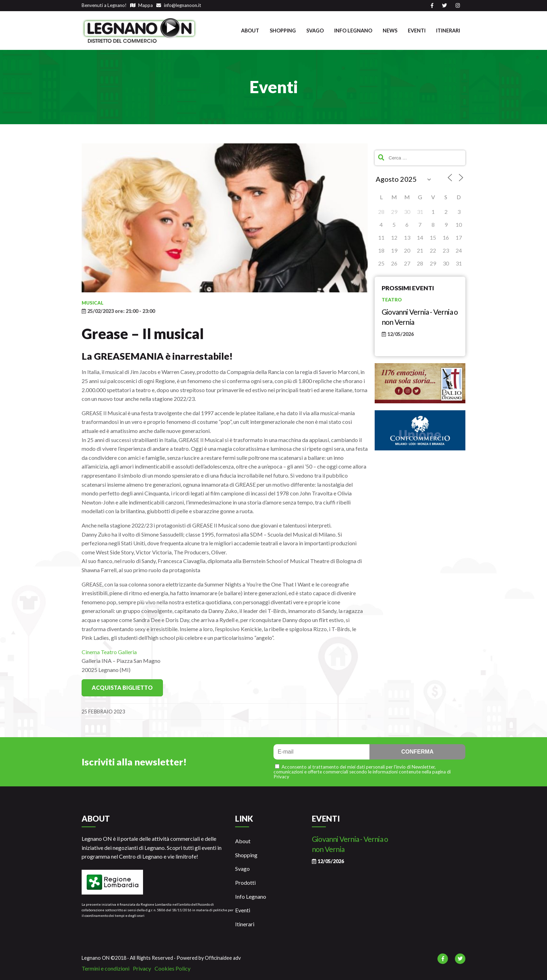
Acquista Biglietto (122, 687)
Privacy (142, 968)
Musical (93, 303)
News (390, 31)
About (250, 31)
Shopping (283, 31)
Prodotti (245, 882)
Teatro (392, 300)
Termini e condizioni (106, 968)
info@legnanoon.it (179, 5)
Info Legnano (353, 31)
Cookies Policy (173, 968)
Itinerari (448, 31)
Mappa (141, 5)
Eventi (417, 31)
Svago (315, 31)
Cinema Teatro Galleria (109, 652)
